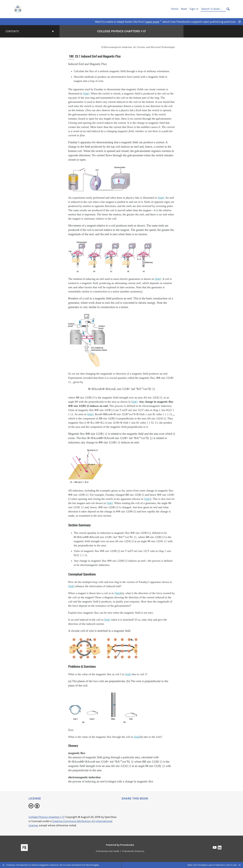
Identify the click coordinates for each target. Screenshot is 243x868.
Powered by (120, 845)
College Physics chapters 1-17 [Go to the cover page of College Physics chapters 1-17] (122, 31)
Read (184, 9)
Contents (30, 31)
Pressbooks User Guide (107, 851)
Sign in (194, 9)
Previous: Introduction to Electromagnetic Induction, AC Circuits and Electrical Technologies (51, 865)
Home (175, 9)
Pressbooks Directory (133, 851)
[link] (86, 93)
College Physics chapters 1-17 (47, 817)
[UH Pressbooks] (18, 9)
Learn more (153, 22)
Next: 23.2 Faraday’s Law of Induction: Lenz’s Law (214, 865)
